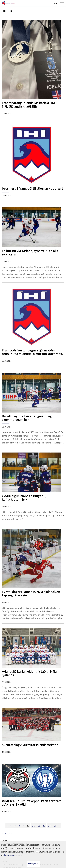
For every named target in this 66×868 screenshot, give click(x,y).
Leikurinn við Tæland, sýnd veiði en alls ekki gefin (30, 253)
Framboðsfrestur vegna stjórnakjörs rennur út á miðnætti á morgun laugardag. (32, 352)
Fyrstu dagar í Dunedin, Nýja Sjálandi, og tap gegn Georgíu (31, 594)
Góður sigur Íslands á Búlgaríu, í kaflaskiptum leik (25, 498)
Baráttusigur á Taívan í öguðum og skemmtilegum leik (27, 418)
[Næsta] (59, 826)
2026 (4, 841)
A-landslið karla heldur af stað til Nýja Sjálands (29, 673)
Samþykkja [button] (33, 864)
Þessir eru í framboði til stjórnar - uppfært (32, 188)
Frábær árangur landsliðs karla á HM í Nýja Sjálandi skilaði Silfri (29, 105)
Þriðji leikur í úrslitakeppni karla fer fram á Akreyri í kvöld (32, 803)
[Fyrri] (7, 826)
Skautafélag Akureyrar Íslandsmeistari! (31, 745)
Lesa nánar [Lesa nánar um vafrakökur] (9, 855)
